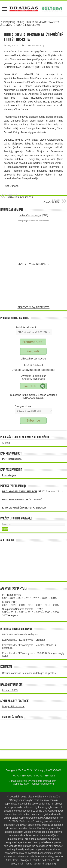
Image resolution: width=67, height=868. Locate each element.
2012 (13, 612)
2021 (5, 598)
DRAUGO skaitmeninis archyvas (20, 634)
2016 (45, 598)
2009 (39, 612)
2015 (54, 598)
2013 (5, 612)
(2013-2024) (22, 500)
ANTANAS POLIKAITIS (25, 196)
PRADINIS (8, 22)
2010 (30, 612)
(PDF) (34, 215)
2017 (36, 598)
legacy (14, 615)
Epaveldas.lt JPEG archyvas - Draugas (23, 640)
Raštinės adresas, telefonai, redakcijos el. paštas (29, 673)
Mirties (21, 22)
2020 (13, 598)
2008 (47, 612)
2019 (21, 598)
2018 (28, 598)
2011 (22, 612)
